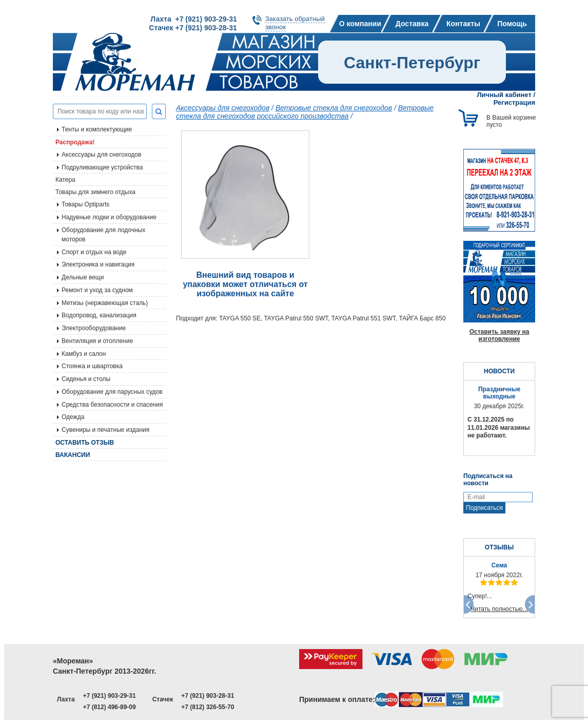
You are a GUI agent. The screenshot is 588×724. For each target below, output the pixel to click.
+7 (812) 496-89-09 (110, 707)
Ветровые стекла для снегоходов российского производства (305, 112)
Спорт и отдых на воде (94, 252)
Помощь (512, 24)
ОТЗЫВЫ (499, 547)
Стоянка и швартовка (92, 366)
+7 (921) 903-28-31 (208, 696)
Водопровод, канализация (99, 315)
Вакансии (73, 455)
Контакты (463, 24)
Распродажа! (75, 142)
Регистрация (514, 102)
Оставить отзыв (85, 443)
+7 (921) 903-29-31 (110, 696)
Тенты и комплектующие (97, 129)
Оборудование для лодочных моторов (103, 235)
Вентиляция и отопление (97, 341)
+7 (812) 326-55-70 (208, 707)
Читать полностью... (499, 609)
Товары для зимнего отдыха (95, 192)
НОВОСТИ (499, 371)
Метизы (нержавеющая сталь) (105, 303)
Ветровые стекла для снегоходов (334, 108)
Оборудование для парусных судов (112, 392)
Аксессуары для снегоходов (101, 155)
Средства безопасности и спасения (112, 405)
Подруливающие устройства (102, 167)
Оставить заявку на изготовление (499, 335)
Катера (65, 180)
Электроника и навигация (98, 264)
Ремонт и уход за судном (97, 290)
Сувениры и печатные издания (105, 430)
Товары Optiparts (85, 204)
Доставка (412, 24)
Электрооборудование (94, 328)
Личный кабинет (504, 95)
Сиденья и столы (86, 379)
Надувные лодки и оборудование (109, 217)
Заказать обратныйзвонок (295, 23)
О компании (360, 24)
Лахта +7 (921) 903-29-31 (193, 19)
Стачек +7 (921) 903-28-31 (193, 28)
